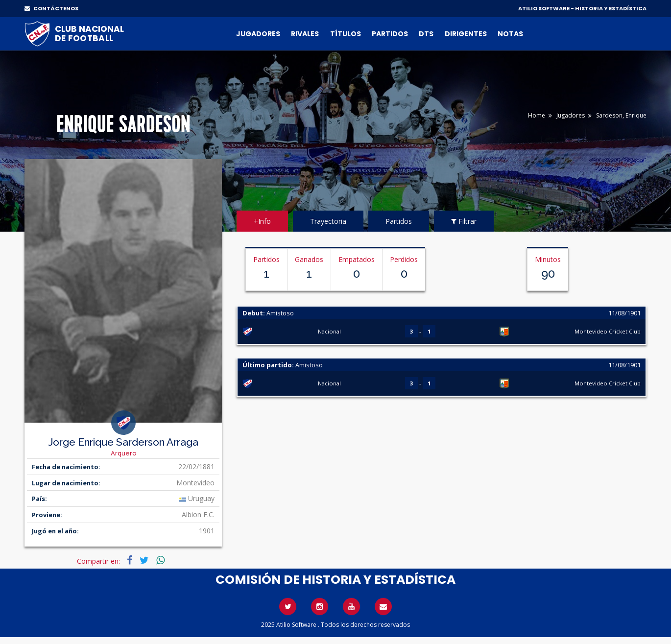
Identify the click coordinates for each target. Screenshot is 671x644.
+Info (262, 221)
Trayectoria (328, 221)
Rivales (305, 34)
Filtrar (464, 221)
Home (537, 115)
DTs (426, 34)
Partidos (390, 34)
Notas (510, 34)
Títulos (346, 34)
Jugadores (258, 34)
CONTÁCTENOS (51, 8)
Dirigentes (466, 34)
